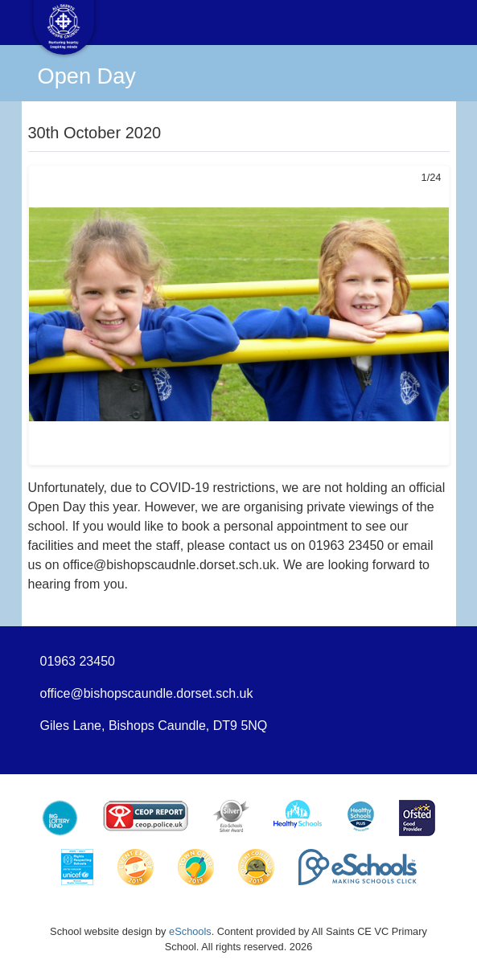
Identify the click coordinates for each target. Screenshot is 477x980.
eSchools (190, 931)
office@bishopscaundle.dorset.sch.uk (147, 693)
